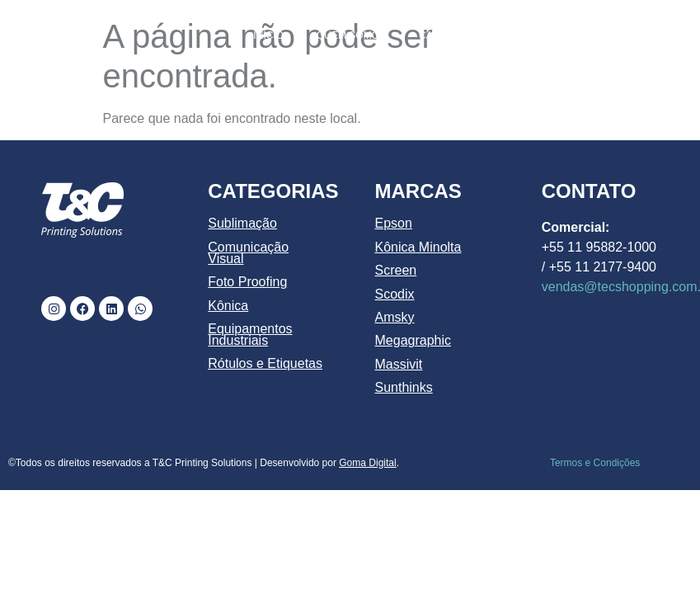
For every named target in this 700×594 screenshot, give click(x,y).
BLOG (573, 73)
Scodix (395, 294)
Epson (394, 223)
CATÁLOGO (446, 35)
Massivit (399, 364)
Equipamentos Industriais (250, 335)
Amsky (395, 317)
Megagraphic (413, 340)
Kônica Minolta (418, 247)
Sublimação (242, 223)
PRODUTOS (542, 35)
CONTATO (644, 73)
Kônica (228, 306)
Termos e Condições (595, 463)
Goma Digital (367, 463)
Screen (396, 270)
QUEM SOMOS (351, 35)
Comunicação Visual (248, 253)
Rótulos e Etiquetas (265, 363)
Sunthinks (404, 387)
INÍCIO (268, 35)
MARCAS (639, 35)
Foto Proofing (247, 282)
